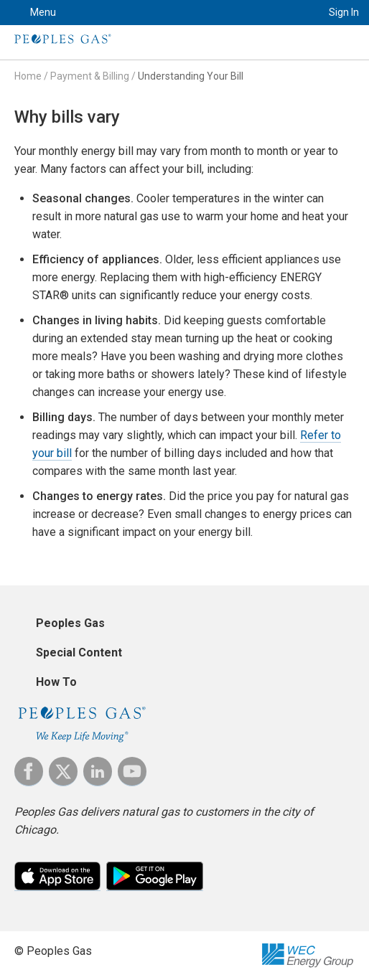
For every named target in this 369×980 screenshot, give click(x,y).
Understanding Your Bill (191, 76)
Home (28, 76)
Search (294, 13)
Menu (43, 12)
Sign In (344, 12)
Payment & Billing (90, 76)
